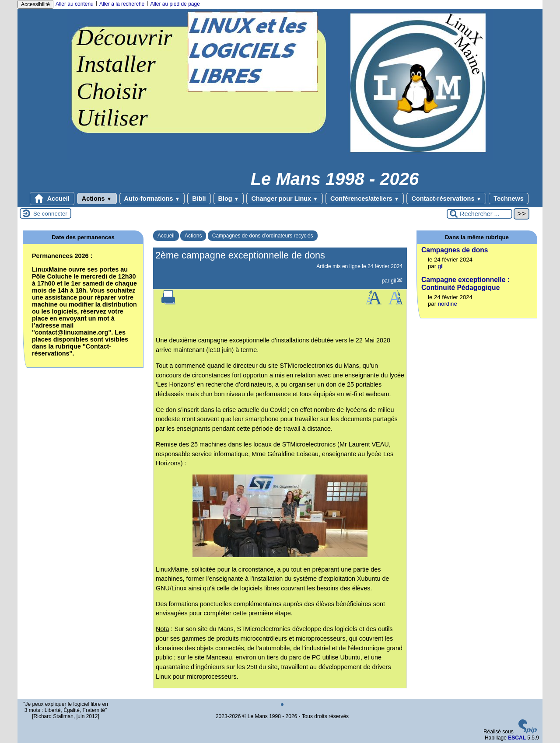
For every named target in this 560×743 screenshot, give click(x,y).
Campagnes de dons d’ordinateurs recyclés (263, 236)
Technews (509, 199)
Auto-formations (152, 199)
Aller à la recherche (122, 4)
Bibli (199, 199)
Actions (97, 199)
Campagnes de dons (455, 250)
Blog (229, 199)
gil (393, 281)
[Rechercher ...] (479, 214)
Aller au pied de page (175, 4)
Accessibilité (35, 4)
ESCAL (517, 738)
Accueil (52, 199)
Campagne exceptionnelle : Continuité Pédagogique (465, 284)
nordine (448, 304)
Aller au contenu (75, 4)
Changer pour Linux (285, 199)
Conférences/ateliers (365, 199)
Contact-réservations (446, 199)
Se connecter (50, 214)
